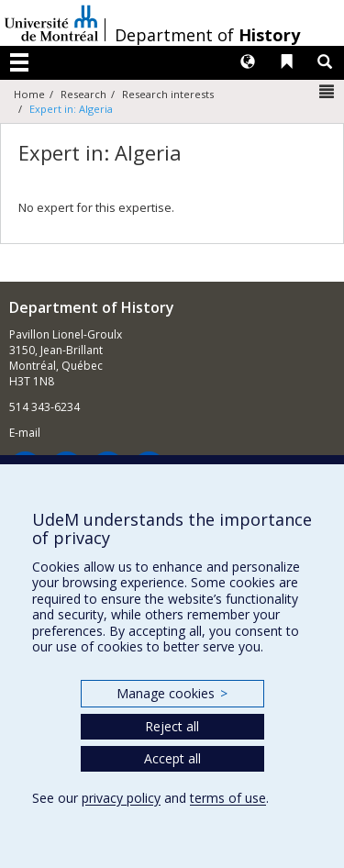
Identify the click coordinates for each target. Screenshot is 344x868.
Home (29, 94)
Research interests (168, 94)
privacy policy (121, 798)
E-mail (25, 433)
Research (83, 94)
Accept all (172, 758)
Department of (207, 35)
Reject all (172, 726)
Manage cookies (172, 693)
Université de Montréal (51, 23)
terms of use (228, 798)
